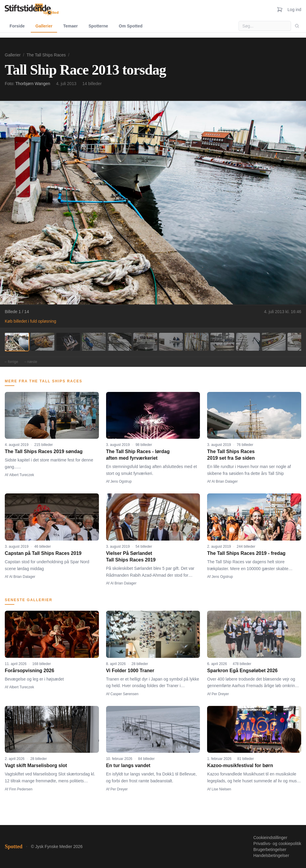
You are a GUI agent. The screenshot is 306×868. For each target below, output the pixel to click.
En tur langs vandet (128, 765)
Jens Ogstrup (121, 481)
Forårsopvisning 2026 (29, 671)
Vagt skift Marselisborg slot (36, 765)
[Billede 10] (248, 342)
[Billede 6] (145, 342)
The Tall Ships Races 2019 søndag (44, 451)
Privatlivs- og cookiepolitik (277, 844)
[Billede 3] (68, 342)
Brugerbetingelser (270, 849)
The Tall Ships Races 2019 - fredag (246, 553)
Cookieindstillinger (270, 838)
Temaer (70, 26)
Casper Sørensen (124, 694)
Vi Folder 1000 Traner (130, 671)
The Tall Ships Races (46, 55)
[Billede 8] (197, 342)
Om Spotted (131, 26)
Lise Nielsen (221, 789)
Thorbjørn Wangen (33, 84)
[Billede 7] (171, 342)
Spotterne (98, 26)
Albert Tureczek (22, 475)
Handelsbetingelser (271, 855)
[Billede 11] (274, 342)
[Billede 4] (94, 342)
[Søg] (297, 26)
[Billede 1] (17, 342)
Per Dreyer (220, 694)
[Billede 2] (42, 342)
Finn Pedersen (21, 789)
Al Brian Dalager (225, 481)
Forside (17, 26)
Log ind (294, 10)
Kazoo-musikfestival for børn (240, 765)
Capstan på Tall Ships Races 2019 (43, 553)
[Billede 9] (222, 342)
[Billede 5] (120, 342)
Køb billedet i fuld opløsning (30, 321)
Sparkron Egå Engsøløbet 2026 (242, 671)
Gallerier (44, 26)
